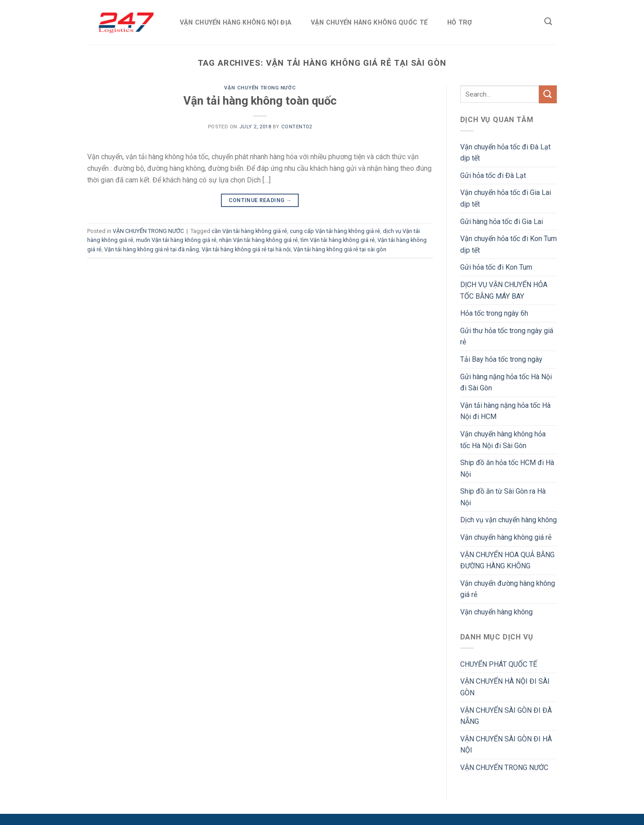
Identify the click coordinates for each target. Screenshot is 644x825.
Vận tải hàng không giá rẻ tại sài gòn (340, 249)
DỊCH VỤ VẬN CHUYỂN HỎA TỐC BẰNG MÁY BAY (504, 290)
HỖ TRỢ (460, 23)
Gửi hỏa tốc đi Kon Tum (496, 267)
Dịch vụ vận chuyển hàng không (508, 520)
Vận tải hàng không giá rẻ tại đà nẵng (152, 249)
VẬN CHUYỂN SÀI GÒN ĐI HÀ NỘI (506, 745)
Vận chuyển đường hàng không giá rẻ (508, 589)
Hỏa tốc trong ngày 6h (494, 313)
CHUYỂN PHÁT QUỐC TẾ (499, 664)
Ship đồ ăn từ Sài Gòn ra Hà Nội (503, 497)
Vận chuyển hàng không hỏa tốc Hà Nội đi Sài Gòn (503, 440)
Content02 (297, 127)
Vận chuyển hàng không (496, 612)
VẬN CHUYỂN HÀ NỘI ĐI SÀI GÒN (505, 687)
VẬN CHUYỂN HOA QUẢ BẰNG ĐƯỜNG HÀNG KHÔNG (507, 561)
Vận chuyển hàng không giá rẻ (506, 537)
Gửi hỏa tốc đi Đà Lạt (493, 176)
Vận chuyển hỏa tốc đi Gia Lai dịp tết (506, 198)
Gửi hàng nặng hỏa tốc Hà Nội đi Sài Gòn (506, 383)
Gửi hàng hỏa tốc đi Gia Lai (502, 222)
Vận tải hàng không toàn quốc (260, 101)
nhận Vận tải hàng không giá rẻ (258, 240)
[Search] (548, 22)
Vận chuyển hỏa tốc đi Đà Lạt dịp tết (505, 153)
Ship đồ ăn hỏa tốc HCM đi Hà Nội (507, 468)
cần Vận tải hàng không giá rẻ (249, 231)
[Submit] (548, 94)
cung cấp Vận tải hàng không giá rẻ (335, 231)
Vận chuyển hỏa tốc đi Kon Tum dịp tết (508, 244)
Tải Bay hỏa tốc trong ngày (501, 359)
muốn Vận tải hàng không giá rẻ (176, 240)
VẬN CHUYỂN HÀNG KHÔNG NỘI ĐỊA (235, 23)
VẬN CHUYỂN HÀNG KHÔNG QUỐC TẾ (369, 23)
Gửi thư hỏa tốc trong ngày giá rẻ (507, 336)
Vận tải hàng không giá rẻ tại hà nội (246, 249)
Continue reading (260, 201)
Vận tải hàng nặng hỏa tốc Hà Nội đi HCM (505, 411)
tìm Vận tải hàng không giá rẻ (338, 240)
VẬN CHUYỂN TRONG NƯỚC (260, 88)
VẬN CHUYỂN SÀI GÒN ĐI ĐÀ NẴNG (506, 716)
